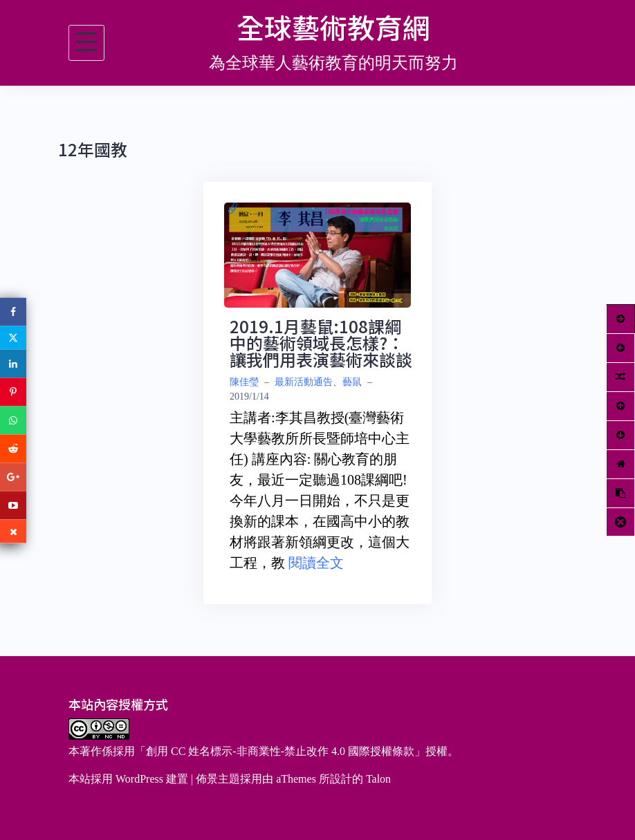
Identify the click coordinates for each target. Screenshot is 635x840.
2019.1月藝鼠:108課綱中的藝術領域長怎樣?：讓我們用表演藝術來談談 (321, 343)
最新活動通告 (304, 382)
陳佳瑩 (244, 382)
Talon (378, 779)
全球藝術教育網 (333, 27)
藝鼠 (352, 382)
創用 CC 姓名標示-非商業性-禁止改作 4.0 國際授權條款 (280, 751)
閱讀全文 (316, 563)
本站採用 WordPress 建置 (128, 779)
